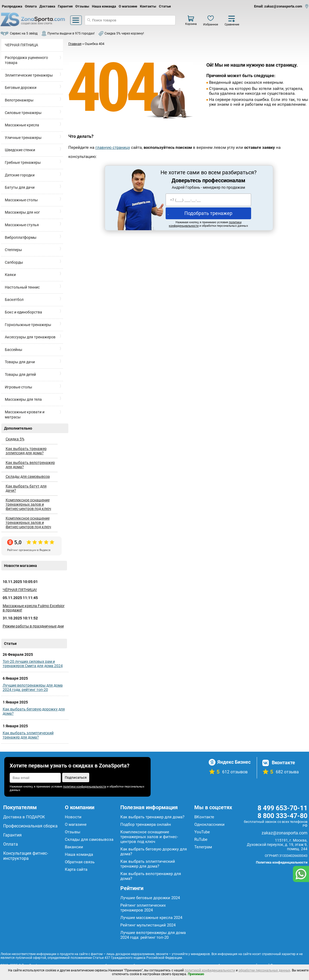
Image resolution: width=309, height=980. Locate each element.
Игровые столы (18, 387)
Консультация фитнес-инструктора (26, 856)
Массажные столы (21, 200)
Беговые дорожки (21, 88)
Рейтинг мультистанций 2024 (148, 925)
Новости (73, 817)
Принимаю (196, 974)
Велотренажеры (19, 100)
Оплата (31, 6)
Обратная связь (80, 862)
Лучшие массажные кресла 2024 (151, 918)
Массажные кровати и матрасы (25, 415)
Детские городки (20, 175)
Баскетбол (14, 300)
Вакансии (74, 847)
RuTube (201, 839)
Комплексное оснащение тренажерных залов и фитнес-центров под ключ (28, 504)
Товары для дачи (20, 362)
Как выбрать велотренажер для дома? (30, 465)
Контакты (148, 6)
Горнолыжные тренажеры (28, 325)
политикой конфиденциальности (210, 970)
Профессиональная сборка (30, 826)
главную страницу (113, 147)
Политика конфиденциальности (282, 862)
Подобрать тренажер (208, 213)
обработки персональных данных (264, 970)
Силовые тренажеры (23, 113)
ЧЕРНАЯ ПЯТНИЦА (21, 45)
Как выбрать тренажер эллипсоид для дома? (26, 451)
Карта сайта (76, 869)
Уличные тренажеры (23, 138)
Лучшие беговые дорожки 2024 (150, 898)
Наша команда (104, 6)
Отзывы (82, 6)
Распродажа (12, 6)
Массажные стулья (22, 225)
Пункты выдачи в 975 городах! (71, 33)
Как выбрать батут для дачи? (26, 488)
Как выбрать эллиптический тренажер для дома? (28, 735)
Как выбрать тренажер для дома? (152, 817)
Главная (75, 44)
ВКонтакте (204, 817)
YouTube (202, 832)
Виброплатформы (21, 237)
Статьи (165, 6)
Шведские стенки (20, 150)
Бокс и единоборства (23, 312)
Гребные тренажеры (23, 162)
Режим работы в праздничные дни (33, 626)
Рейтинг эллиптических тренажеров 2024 (143, 908)
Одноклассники (209, 824)
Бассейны (14, 350)
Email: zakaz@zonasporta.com (278, 6)
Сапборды (14, 262)
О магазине (128, 6)
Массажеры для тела (23, 399)
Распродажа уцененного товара (26, 60)
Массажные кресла (22, 125)
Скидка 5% (15, 439)
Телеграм (203, 847)
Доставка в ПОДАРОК (24, 817)
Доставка (47, 6)
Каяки (10, 275)
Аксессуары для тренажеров (30, 337)
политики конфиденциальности (85, 787)
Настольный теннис (22, 287)
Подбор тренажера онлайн (146, 824)
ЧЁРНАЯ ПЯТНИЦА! (20, 590)
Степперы (13, 250)
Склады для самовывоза (28, 476)
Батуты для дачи (20, 187)
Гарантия (65, 6)
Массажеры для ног (22, 212)
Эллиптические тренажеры (29, 75)
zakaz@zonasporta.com (284, 833)
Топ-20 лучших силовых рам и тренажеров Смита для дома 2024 (33, 664)
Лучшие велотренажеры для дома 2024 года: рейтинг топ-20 (33, 687)
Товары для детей (20, 374)
